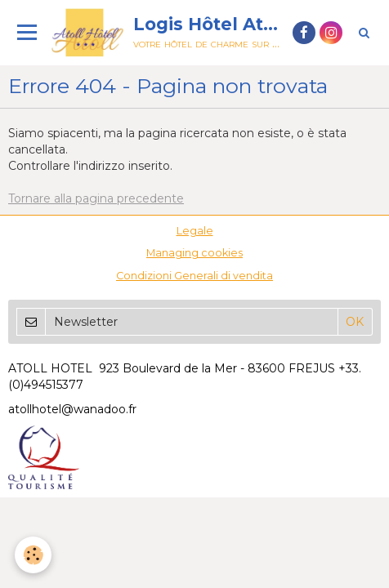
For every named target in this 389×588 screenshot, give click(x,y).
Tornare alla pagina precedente (96, 198)
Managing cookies (194, 253)
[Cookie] (33, 555)
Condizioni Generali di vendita (194, 276)
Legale (195, 231)
